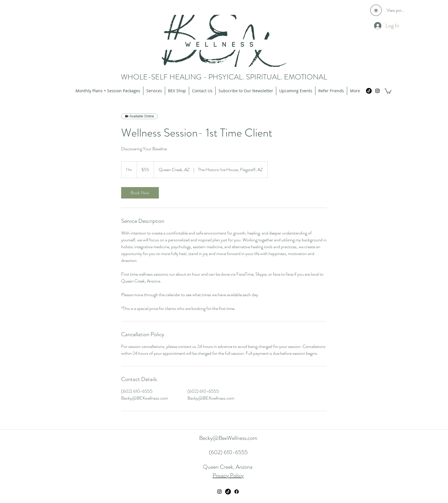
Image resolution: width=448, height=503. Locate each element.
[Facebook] (237, 492)
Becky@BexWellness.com (228, 438)
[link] (140, 193)
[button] (388, 91)
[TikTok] (369, 91)
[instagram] (377, 91)
